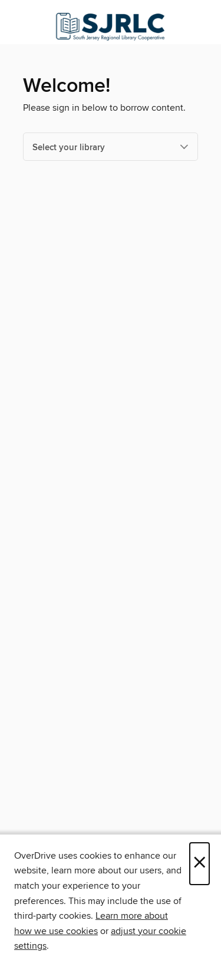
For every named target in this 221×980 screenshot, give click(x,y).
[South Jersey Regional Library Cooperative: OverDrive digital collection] (111, 25)
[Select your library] (111, 147)
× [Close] (199, 864)
